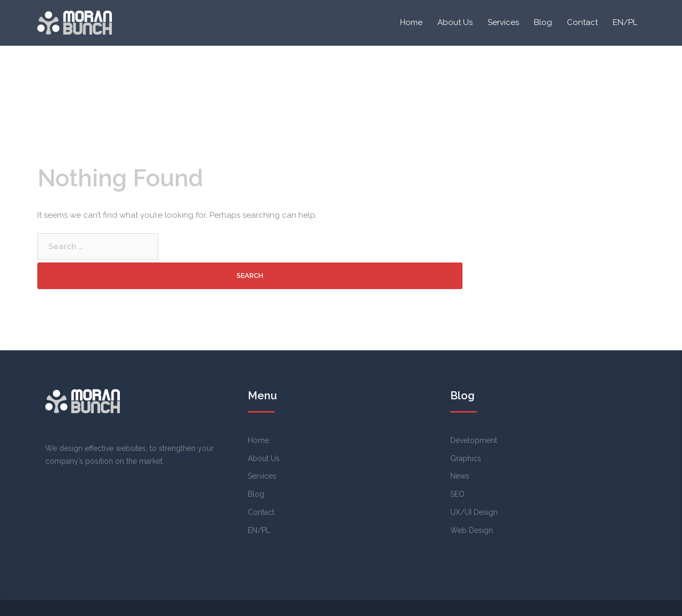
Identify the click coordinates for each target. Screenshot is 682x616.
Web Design (472, 530)
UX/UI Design (474, 512)
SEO (457, 494)
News (460, 476)
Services (503, 22)
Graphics (466, 458)
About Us (455, 22)
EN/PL (625, 22)
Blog (543, 22)
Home (411, 22)
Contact (582, 22)
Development (474, 440)
